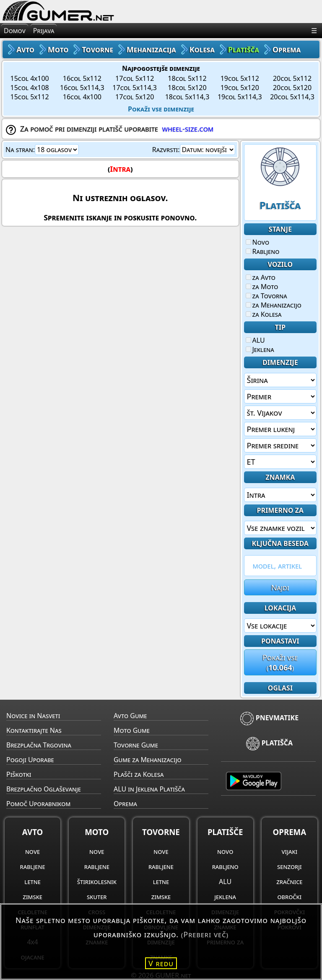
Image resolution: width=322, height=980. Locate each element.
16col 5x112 (82, 78)
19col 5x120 (240, 88)
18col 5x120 (187, 88)
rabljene (33, 866)
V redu (161, 963)
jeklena (225, 897)
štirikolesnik (97, 882)
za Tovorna (266, 296)
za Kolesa (264, 314)
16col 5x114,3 (82, 88)
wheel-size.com (188, 129)
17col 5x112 (135, 78)
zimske (32, 897)
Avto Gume (130, 716)
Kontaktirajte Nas (34, 730)
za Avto (261, 277)
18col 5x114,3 (187, 97)
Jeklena (260, 349)
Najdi (280, 587)
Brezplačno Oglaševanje (44, 789)
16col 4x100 (82, 97)
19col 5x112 (240, 78)
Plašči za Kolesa (139, 774)
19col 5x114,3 (240, 97)
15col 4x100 (30, 78)
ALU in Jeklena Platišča (149, 789)
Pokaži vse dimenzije (161, 109)
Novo (258, 242)
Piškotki (19, 774)
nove (32, 851)
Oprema (125, 804)
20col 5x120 (292, 88)
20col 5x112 (292, 78)
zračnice (289, 882)
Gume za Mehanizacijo (148, 760)
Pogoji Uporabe (30, 760)
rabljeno (225, 866)
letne (32, 882)
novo (225, 851)
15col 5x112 (30, 97)
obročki (289, 897)
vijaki (289, 851)
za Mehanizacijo (274, 305)
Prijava (44, 31)
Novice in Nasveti (33, 716)
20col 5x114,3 (292, 97)
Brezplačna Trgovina (39, 745)
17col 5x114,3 (135, 88)
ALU (255, 340)
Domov (15, 31)
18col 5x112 (187, 78)
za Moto (262, 287)
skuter (97, 897)
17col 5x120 (135, 97)
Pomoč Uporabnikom (38, 804)
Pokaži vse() (280, 662)
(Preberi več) (205, 934)
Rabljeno (263, 251)
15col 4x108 (30, 88)
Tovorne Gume (136, 745)
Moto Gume (132, 730)
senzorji (290, 866)
